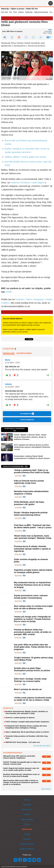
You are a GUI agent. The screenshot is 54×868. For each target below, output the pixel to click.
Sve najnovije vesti (42, 746)
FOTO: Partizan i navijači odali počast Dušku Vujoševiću (27, 722)
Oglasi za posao (18, 9)
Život (15, 12)
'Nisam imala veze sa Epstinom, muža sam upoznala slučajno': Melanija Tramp (33, 537)
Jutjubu (49, 299)
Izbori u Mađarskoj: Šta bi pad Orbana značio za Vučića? (27, 732)
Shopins (27, 814)
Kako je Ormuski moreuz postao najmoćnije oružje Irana (29, 482)
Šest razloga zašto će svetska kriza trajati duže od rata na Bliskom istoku (33, 607)
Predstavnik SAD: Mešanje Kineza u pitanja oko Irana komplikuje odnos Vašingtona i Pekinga (26, 727)
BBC (50, 30)
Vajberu (6, 303)
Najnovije (5, 9)
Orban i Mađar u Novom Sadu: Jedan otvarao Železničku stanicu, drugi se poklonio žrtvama (30, 437)
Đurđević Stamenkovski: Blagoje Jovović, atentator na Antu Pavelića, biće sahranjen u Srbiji (27, 712)
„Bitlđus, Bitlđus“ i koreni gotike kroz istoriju (25, 157)
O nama (27, 824)
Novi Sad (4, 12)
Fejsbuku (20, 299)
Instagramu (39, 299)
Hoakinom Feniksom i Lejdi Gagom (27, 183)
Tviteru (29, 299)
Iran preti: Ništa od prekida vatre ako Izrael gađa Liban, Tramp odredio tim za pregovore (32, 647)
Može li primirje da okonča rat (28, 689)
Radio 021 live (32, 9)
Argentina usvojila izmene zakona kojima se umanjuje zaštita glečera (33, 571)
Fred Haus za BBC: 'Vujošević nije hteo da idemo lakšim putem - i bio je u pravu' (33, 526)
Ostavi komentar (27, 420)
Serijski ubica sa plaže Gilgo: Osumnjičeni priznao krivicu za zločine (32, 669)
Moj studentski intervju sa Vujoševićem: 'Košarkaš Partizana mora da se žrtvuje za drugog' (33, 585)
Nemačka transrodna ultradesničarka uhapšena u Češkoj (31, 493)
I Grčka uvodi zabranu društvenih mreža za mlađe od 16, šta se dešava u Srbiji (33, 699)
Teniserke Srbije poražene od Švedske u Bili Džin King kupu (27, 737)
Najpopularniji (24, 353)
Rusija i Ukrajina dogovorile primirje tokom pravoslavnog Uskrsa (31, 514)
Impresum (27, 839)
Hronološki (9, 353)
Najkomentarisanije (41, 12)
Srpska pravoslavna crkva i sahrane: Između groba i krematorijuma (31, 597)
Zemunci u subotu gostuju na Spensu (20, 718)
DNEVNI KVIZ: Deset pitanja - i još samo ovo (23, 742)
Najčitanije (29, 12)
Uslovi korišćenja (27, 844)
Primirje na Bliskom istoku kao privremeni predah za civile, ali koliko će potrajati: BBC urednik (33, 632)
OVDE (9, 292)
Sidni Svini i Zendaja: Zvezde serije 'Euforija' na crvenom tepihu (30, 680)
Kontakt (27, 834)
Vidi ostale (46, 789)
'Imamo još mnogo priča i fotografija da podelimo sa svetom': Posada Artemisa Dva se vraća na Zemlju (32, 619)
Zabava (21, 12)
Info (11, 12)
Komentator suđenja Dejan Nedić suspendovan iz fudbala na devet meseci (32, 457)
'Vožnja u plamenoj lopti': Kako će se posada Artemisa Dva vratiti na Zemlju (32, 471)
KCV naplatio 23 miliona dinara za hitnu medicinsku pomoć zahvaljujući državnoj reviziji (32, 447)
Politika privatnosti (27, 849)
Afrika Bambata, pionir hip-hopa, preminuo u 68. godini (29, 503)
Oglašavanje (27, 829)
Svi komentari (27, 414)
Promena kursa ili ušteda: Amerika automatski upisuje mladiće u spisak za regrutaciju (32, 549)
